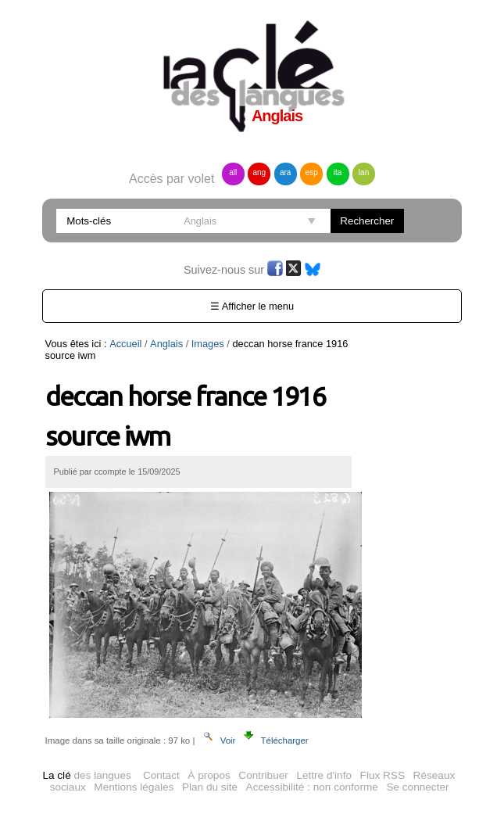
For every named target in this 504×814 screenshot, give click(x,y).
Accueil (125, 344)
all (233, 172)
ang (259, 172)
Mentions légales (134, 787)
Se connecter (417, 787)
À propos (209, 775)
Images (208, 344)
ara (285, 172)
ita (338, 172)
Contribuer (263, 775)
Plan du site (210, 787)
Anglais (166, 344)
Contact (161, 775)
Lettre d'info (324, 775)
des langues (86, 775)
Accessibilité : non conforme (312, 787)
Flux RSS (382, 775)
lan (364, 172)
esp (312, 172)
